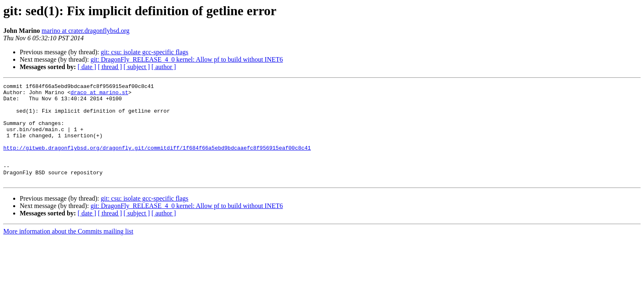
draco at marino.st (99, 95)
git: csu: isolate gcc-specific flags (144, 52)
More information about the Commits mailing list (68, 251)
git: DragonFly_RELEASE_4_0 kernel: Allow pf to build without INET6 (186, 59)
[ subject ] (137, 67)
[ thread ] (110, 67)
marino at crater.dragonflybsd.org (85, 31)
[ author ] (164, 67)
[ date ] (87, 67)
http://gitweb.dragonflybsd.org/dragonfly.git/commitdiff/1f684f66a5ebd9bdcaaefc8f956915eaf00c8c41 (157, 161)
